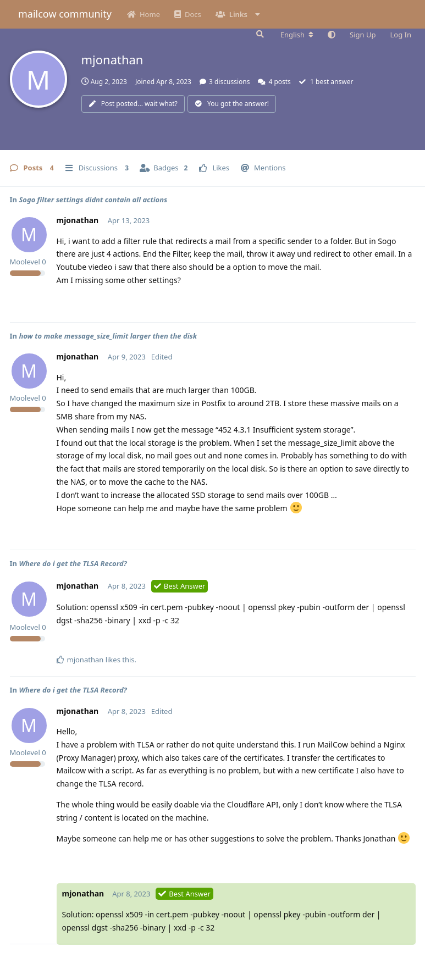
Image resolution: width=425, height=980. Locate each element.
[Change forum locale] (297, 35)
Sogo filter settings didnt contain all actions (93, 200)
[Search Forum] (259, 34)
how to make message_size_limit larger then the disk (108, 336)
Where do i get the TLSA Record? (73, 563)
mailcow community (65, 14)
